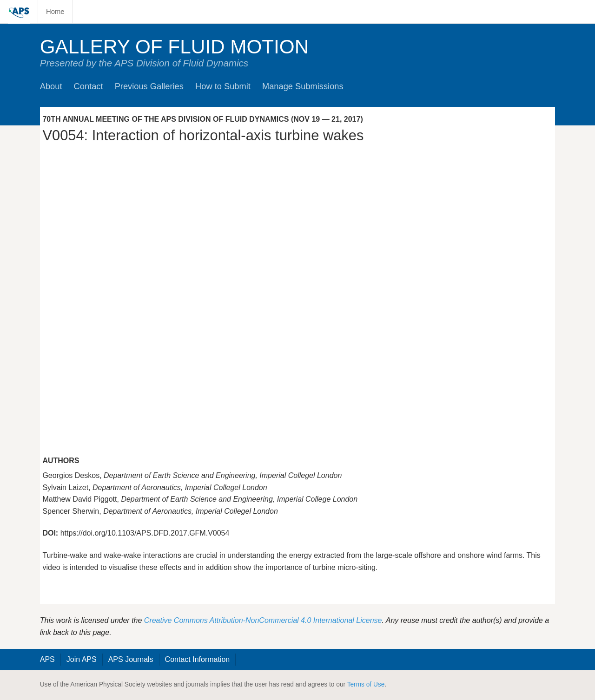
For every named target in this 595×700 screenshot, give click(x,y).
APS (47, 659)
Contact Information (198, 659)
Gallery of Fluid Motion (175, 47)
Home (55, 12)
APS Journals (131, 659)
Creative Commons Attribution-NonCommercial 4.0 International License (263, 620)
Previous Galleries (149, 86)
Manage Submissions (303, 86)
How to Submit (223, 86)
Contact (89, 86)
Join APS (82, 659)
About (51, 86)
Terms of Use (366, 684)
